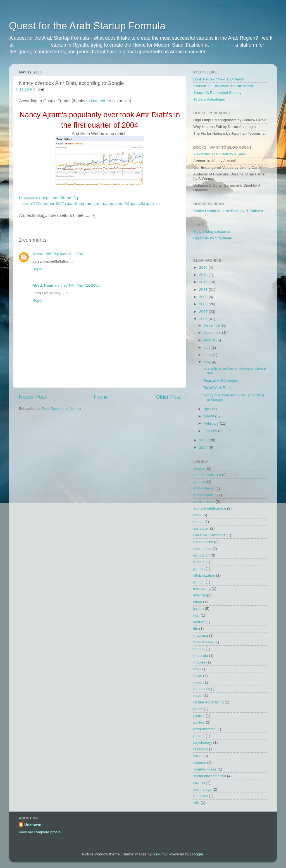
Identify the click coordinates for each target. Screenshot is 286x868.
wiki (196, 802)
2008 (204, 304)
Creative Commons (209, 535)
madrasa (201, 635)
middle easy (203, 642)
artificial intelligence (210, 508)
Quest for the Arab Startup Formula (87, 26)
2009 (204, 297)
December (213, 325)
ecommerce (203, 542)
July (208, 347)
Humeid (98, 101)
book (197, 515)
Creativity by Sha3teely (213, 238)
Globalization (204, 575)
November (213, 333)
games (199, 569)
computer (201, 528)
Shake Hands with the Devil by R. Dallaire (228, 211)
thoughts (201, 796)
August (210, 340)
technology (202, 789)
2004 (204, 447)
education (202, 555)
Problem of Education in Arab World (223, 86)
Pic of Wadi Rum (217, 388)
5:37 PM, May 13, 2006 (80, 285)
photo (198, 709)
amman (200, 481)
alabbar (200, 468)
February (212, 423)
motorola (201, 656)
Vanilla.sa (221, 45)
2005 (204, 440)
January (211, 431)
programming (204, 729)
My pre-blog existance (212, 231)
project (199, 736)
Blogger (197, 854)
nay (196, 669)
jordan (199, 609)
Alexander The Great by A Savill (220, 154)
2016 (204, 267)
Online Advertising (208, 702)
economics (202, 549)
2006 (204, 319)
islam (198, 602)
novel (198, 695)
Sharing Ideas (205, 769)
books (198, 522)
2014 (204, 275)
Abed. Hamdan (46, 285)
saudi (198, 756)
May (208, 362)
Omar (37, 254)
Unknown (33, 825)
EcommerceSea (33, 45)
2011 (204, 290)
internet (200, 595)
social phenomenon (210, 776)
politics (199, 722)
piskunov (160, 854)
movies (199, 662)
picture (199, 716)
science (200, 763)
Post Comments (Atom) (61, 409)
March (209, 416)
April (208, 409)
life (196, 629)
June (208, 355)
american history (207, 475)
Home (101, 397)
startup (199, 783)
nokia (198, 682)
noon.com (202, 689)
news (198, 676)
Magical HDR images (221, 380)
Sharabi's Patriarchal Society (217, 93)
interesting (202, 588)
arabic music (204, 502)
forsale (199, 562)
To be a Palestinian (209, 99)
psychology (203, 742)
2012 (204, 282)
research (201, 749)
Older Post (168, 397)
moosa (199, 649)
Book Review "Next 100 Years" (219, 79)
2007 (204, 312)
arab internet (204, 488)
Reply (37, 269)
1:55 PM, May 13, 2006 (63, 254)
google (199, 582)
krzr (196, 615)
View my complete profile (40, 832)
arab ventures (205, 495)
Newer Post (32, 397)
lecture (199, 622)
